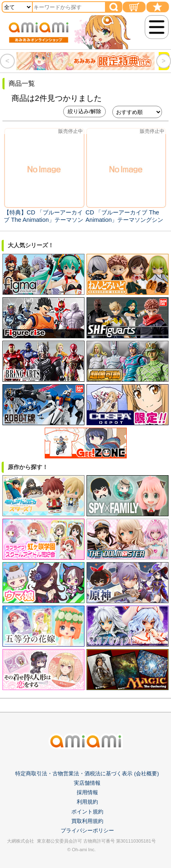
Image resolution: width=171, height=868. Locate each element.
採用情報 (87, 792)
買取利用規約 (87, 821)
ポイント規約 (87, 812)
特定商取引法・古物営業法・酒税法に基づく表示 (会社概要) (87, 773)
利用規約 (87, 802)
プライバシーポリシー (87, 830)
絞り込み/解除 (84, 111)
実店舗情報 (87, 783)
